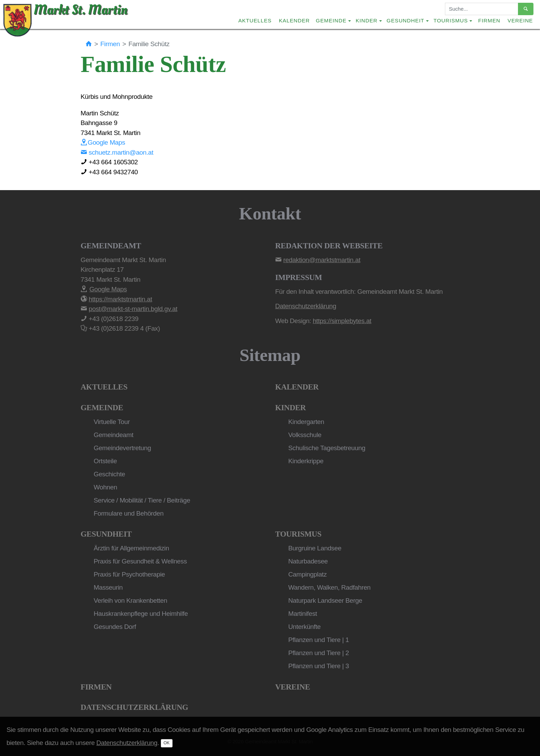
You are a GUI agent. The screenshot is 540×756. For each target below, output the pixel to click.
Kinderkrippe (306, 461)
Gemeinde (102, 408)
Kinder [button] (367, 20)
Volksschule (305, 435)
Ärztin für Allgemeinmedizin (131, 548)
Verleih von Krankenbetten (130, 600)
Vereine (520, 20)
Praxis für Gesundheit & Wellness (140, 561)
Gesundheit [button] (406, 20)
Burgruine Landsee (315, 548)
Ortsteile (105, 461)
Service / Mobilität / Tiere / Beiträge (142, 500)
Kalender (294, 20)
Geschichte (109, 474)
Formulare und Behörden (129, 513)
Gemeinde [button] (331, 20)
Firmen (489, 20)
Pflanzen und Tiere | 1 (319, 640)
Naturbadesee (308, 561)
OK (167, 743)
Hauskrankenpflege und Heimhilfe (141, 614)
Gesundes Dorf (115, 627)
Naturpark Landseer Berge (325, 600)
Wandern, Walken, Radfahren (329, 587)
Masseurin (108, 587)
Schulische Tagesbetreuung (327, 448)
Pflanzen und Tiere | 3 (319, 666)
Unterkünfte (304, 627)
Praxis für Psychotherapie (129, 574)
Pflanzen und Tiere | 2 (319, 653)
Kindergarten (306, 422)
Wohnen (105, 487)
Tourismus (298, 534)
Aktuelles (255, 20)
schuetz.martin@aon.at (117, 152)
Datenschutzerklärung (134, 707)
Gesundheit (106, 534)
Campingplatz (308, 574)
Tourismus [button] (451, 20)
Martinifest (303, 614)
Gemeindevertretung (122, 448)
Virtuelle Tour (112, 422)
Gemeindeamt (113, 435)
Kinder (290, 408)
